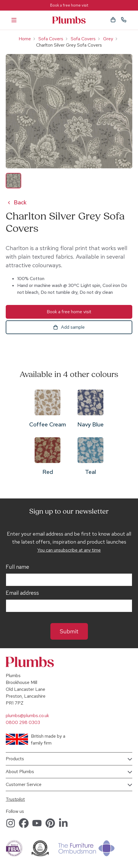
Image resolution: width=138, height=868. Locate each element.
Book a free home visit (69, 5)
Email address (22, 593)
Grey (108, 39)
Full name (17, 567)
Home (25, 39)
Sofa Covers (51, 39)
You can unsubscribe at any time (69, 550)
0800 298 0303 (23, 722)
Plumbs (69, 20)
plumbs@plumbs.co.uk (27, 716)
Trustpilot (15, 799)
